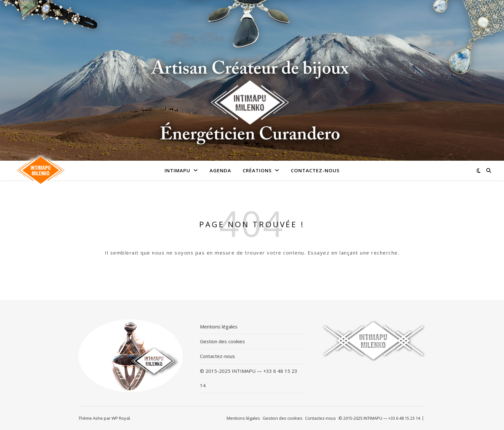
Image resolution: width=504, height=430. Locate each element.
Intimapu (177, 170)
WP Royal (121, 418)
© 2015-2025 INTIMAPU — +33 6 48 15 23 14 (249, 378)
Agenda (220, 170)
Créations (257, 170)
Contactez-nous (315, 170)
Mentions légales (219, 327)
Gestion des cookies (222, 341)
